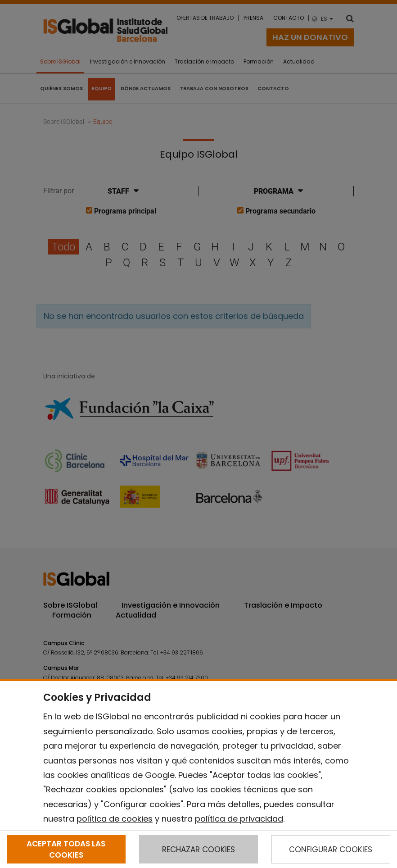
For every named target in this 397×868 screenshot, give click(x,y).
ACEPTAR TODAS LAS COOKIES (66, 849)
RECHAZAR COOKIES (198, 850)
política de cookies (115, 819)
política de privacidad (239, 819)
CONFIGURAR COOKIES (331, 850)
